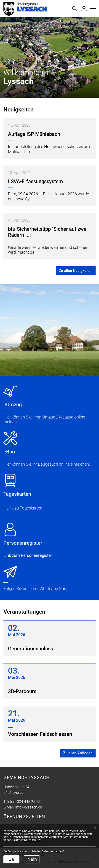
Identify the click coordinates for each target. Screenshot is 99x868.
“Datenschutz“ (32, 840)
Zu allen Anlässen (78, 753)
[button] (75, 9)
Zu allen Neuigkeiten (76, 271)
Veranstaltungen (24, 612)
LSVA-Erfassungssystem (35, 181)
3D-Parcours (22, 691)
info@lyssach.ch (29, 807)
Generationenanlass (31, 649)
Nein (32, 859)
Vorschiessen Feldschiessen (40, 734)
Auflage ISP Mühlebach (34, 134)
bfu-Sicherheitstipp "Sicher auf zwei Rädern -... (48, 232)
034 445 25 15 (29, 802)
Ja (11, 859)
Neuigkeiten (19, 110)
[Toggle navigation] (92, 9)
